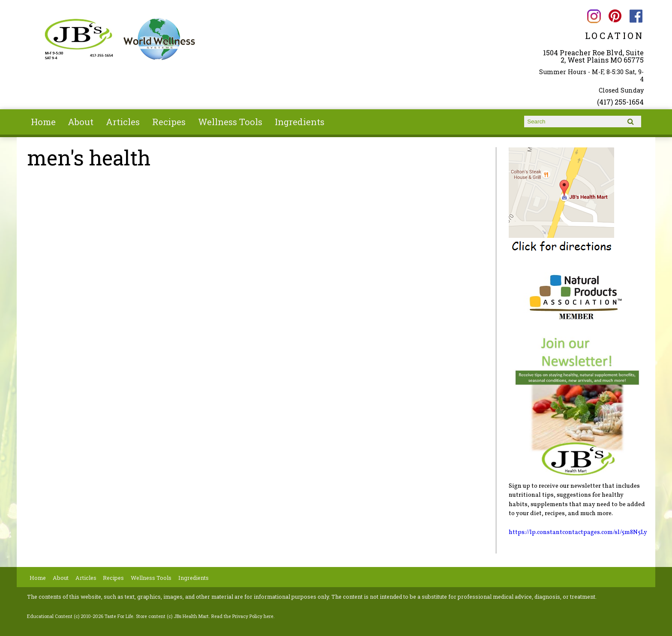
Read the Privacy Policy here (242, 616)
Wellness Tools (230, 122)
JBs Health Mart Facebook (636, 16)
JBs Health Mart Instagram (594, 16)
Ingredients (300, 122)
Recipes (169, 122)
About (81, 122)
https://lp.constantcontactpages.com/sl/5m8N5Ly (578, 532)
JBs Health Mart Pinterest (615, 16)
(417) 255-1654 (620, 102)
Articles (123, 122)
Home (43, 122)
